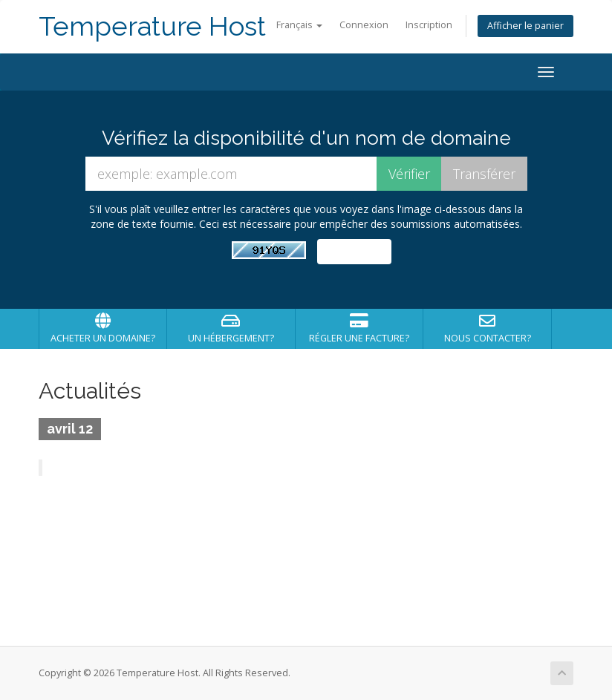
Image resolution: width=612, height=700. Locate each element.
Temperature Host (152, 26)
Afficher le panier (525, 26)
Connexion (364, 25)
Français (299, 25)
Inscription (429, 25)
